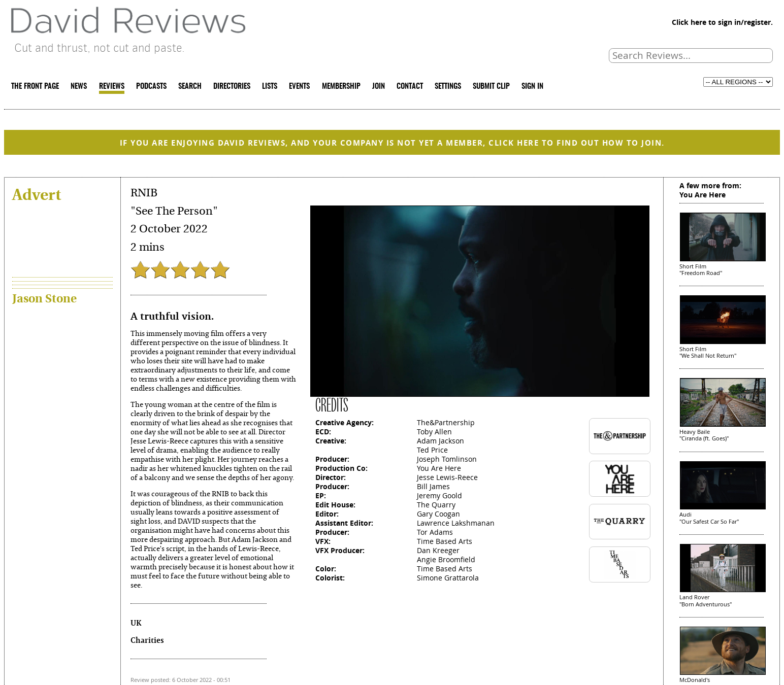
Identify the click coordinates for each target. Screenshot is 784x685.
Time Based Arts (445, 541)
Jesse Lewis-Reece (447, 477)
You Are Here (439, 468)
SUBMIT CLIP (491, 87)
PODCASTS (151, 87)
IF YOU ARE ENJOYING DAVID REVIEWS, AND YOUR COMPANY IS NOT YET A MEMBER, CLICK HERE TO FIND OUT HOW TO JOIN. (392, 143)
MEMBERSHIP (341, 87)
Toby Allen (434, 432)
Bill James (433, 486)
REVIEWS (112, 87)
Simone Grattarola (448, 578)
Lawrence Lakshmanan (456, 523)
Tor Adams (435, 532)
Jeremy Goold (439, 495)
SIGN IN (532, 87)
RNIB (144, 193)
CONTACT (410, 87)
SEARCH (190, 87)
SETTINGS (448, 87)
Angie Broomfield (446, 559)
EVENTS (299, 87)
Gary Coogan (438, 514)
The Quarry (436, 505)
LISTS (270, 87)
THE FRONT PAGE (35, 87)
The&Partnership (446, 422)
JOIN (379, 87)
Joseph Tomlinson (447, 459)
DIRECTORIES (232, 87)
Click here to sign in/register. (722, 22)
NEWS (79, 87)
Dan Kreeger (438, 550)
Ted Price (432, 450)
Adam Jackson (440, 441)
